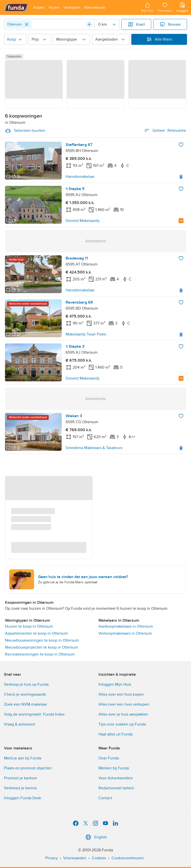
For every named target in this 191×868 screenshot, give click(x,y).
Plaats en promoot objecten (28, 768)
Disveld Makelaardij (83, 221)
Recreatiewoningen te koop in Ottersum (40, 654)
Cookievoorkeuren (128, 858)
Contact (105, 798)
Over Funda (109, 758)
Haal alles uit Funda (116, 734)
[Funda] (16, 7)
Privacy (51, 858)
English (96, 837)
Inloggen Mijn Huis (115, 684)
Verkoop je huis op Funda (26, 684)
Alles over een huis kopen (121, 694)
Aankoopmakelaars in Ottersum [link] (126, 626)
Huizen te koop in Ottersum (29, 626)
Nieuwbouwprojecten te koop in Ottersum (42, 647)
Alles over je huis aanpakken (123, 714)
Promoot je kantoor (21, 778)
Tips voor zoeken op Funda (122, 724)
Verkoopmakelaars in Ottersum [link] (125, 633)
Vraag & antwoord (19, 724)
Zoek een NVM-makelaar (25, 704)
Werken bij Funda (114, 768)
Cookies (99, 858)
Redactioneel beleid (116, 788)
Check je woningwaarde (25, 694)
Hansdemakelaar (80, 177)
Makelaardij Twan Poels (86, 334)
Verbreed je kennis (20, 788)
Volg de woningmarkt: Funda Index (34, 714)
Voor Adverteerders (116, 778)
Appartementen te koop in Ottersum (36, 633)
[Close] (27, 24)
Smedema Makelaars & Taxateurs (94, 448)
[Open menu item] (39, 7)
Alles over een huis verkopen (124, 704)
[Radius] (107, 24)
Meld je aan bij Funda (23, 758)
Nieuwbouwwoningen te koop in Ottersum (42, 640)
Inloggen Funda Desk (23, 798)
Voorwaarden (75, 858)
